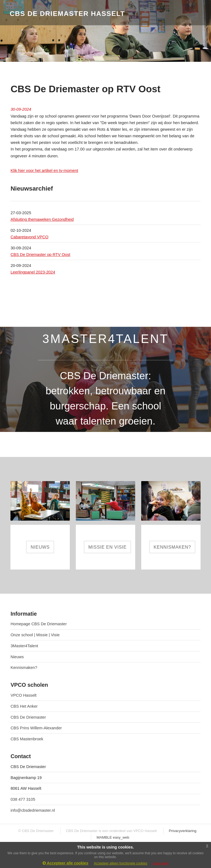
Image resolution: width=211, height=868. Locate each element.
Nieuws (17, 657)
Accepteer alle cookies (65, 863)
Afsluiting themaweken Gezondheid (42, 219)
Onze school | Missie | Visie (35, 635)
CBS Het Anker (24, 706)
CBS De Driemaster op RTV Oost (40, 255)
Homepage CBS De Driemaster (38, 624)
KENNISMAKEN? (172, 547)
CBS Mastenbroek (27, 739)
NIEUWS (40, 547)
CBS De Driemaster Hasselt (67, 14)
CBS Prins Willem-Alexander (36, 728)
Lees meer (161, 863)
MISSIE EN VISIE (108, 547)
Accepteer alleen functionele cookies (120, 863)
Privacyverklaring (183, 831)
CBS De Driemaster (28, 717)
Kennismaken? (24, 668)
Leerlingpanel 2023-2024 (33, 272)
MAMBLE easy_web (113, 837)
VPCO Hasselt (23, 695)
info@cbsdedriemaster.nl (33, 810)
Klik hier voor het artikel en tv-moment (44, 171)
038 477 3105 (23, 799)
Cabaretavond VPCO (29, 237)
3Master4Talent (24, 646)
